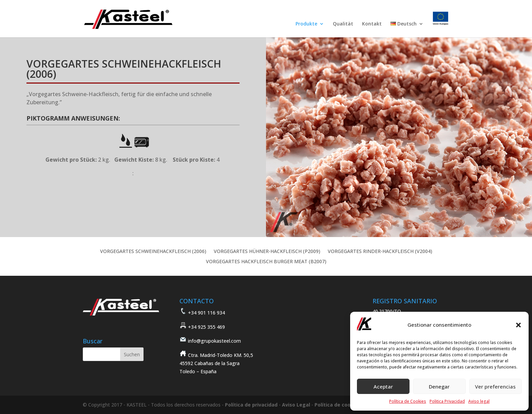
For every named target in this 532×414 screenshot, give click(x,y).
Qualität (343, 24)
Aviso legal (479, 401)
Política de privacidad (251, 405)
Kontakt (372, 24)
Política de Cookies (408, 401)
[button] (518, 325)
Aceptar (383, 386)
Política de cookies (338, 405)
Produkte (306, 24)
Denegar (439, 386)
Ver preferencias (495, 386)
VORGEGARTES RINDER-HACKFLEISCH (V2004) (380, 252)
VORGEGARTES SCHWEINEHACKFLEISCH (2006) (153, 252)
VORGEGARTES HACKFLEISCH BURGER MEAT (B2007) (266, 262)
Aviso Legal (296, 405)
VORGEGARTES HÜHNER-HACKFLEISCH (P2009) (267, 252)
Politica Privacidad (447, 401)
